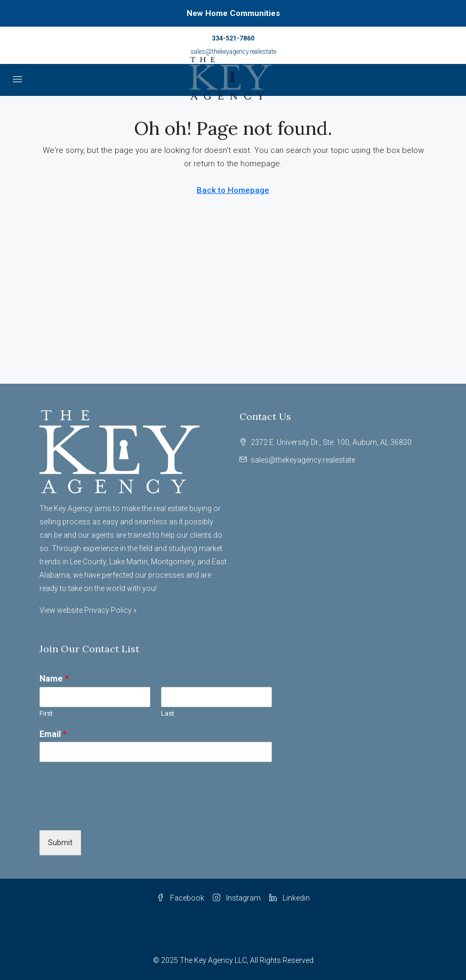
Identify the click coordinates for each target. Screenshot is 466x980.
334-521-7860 (233, 38)
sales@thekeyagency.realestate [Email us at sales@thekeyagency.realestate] (303, 460)
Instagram (237, 898)
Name (54, 679)
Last (168, 713)
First (46, 713)
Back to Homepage (233, 190)
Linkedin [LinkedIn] (290, 898)
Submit (60, 843)
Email (53, 734)
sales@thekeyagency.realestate (233, 52)
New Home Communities (233, 13)
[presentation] (120, 813)
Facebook (180, 898)
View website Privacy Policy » (88, 610)
